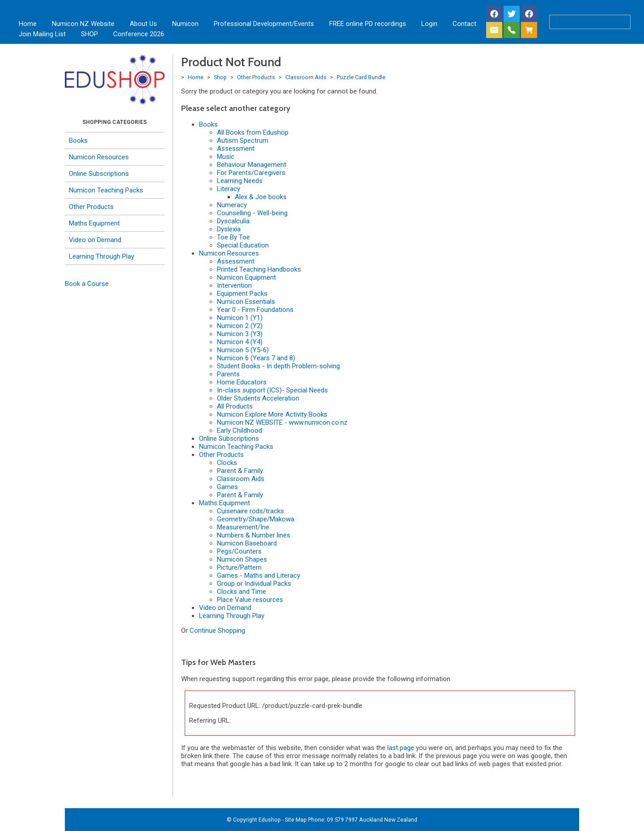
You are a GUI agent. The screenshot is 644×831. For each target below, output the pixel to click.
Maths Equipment (94, 223)
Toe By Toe (233, 237)
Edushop (270, 820)
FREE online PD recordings (368, 24)
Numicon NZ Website (83, 24)
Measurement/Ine (243, 527)
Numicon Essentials (246, 302)
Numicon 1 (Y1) (240, 318)
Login (429, 24)
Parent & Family (240, 471)
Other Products (91, 207)
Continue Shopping (217, 631)
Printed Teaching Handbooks (259, 269)
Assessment (236, 149)
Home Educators (242, 382)
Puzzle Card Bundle (361, 77)
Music (226, 157)
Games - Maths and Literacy (258, 575)
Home (28, 24)
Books (78, 141)
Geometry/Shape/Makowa (256, 519)
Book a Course (87, 284)
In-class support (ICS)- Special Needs (272, 390)
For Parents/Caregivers (251, 173)
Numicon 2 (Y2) (240, 326)
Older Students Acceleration (258, 398)
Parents (228, 374)
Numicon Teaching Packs (106, 190)
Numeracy (232, 205)
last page (401, 748)
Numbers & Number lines (254, 535)
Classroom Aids (306, 77)
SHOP (89, 34)
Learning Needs (240, 181)
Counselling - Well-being (252, 213)
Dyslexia (229, 229)
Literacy (229, 189)
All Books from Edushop (253, 132)
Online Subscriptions (99, 174)
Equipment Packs (242, 294)
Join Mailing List (42, 34)
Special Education (243, 245)
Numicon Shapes (242, 559)
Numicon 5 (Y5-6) (243, 350)
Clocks (227, 463)
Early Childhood (239, 430)
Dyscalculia (233, 221)
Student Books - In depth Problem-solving (278, 366)
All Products (235, 406)
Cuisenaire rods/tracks (250, 511)
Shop (220, 77)
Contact (464, 24)
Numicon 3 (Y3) (240, 334)
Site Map (296, 820)
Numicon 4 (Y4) (240, 342)
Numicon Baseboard (247, 543)
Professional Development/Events (264, 24)
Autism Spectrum (243, 141)
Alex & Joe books (261, 197)
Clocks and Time (241, 592)
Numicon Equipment (246, 277)
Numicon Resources (99, 157)
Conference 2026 (139, 34)
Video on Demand (95, 240)
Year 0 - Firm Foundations (255, 310)
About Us (143, 24)
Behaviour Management (252, 165)
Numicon (185, 24)
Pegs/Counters (239, 551)
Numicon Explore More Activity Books (272, 414)
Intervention (234, 286)
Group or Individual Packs (254, 584)
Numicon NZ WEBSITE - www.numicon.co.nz (282, 422)
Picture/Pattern (239, 567)
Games (227, 487)
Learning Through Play (102, 256)
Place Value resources (250, 600)
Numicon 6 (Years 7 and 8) (256, 358)
